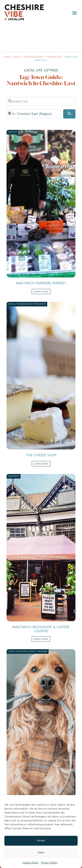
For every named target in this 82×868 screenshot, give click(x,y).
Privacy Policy (49, 863)
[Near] (34, 114)
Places (17, 57)
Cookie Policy (31, 863)
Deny (41, 853)
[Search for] (41, 101)
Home (7, 57)
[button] (75, 13)
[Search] (69, 114)
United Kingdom (33, 57)
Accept (41, 841)
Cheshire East (53, 57)
